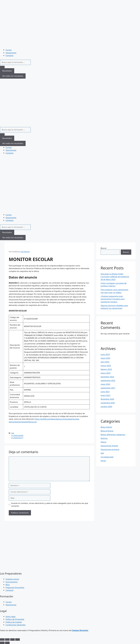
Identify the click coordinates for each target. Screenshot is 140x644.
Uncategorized (107, 457)
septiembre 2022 (108, 380)
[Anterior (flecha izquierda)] (2, 643)
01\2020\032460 (17, 436)
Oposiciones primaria (110, 449)
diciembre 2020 (107, 399)
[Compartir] (12, 640)
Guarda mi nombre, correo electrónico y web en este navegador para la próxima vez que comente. (50, 505)
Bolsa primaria (107, 431)
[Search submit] (2, 67)
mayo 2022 (105, 384)
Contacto (10, 55)
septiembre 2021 (108, 388)
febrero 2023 (106, 369)
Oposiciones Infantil (109, 446)
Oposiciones (11, 53)
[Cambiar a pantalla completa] (7, 640)
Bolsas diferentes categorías (113, 435)
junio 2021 (105, 392)
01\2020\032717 (17, 438)
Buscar (104, 248)
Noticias (104, 438)
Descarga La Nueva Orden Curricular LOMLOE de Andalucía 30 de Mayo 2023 (115, 277)
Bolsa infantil (106, 427)
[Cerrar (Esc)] (17, 640)
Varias (103, 461)
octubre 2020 (106, 407)
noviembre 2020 (108, 403)
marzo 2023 (106, 366)
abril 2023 (105, 362)
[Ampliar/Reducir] (2, 640)
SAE (13, 433)
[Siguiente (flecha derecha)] (7, 643)
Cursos (9, 50)
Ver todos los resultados (13, 76)
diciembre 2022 (107, 377)
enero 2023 (106, 373)
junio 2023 (105, 354)
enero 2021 (106, 395)
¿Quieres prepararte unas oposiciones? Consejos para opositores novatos (113, 299)
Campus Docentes (80, 630)
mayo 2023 (105, 358)
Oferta (103, 442)
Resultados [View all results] (7, 71)
